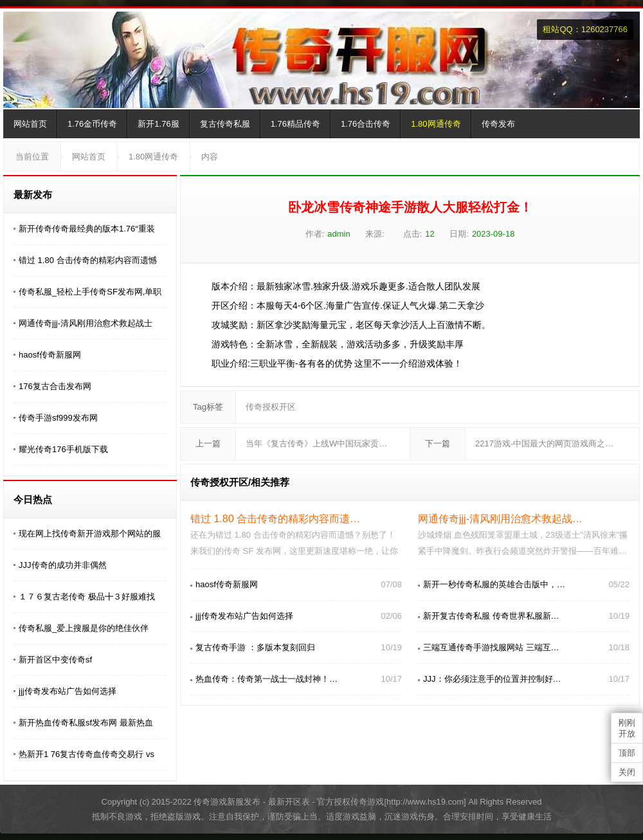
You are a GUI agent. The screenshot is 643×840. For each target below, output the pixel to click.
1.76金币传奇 (92, 124)
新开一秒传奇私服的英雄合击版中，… (494, 584)
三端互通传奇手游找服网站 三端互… (491, 647)
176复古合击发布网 (55, 386)
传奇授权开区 (271, 407)
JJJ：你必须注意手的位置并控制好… (492, 679)
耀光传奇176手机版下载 (63, 449)
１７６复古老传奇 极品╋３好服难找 (87, 597)
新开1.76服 (158, 124)
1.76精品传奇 (295, 124)
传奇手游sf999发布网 (58, 418)
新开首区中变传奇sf (55, 660)
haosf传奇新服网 (50, 355)
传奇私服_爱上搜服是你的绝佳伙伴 (84, 628)
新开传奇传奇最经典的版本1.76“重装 (87, 229)
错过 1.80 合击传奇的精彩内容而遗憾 (88, 260)
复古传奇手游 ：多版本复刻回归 (255, 647)
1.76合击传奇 (366, 124)
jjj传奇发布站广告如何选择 (68, 691)
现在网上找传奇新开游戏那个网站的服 (90, 534)
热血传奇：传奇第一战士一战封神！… (267, 679)
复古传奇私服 (225, 124)
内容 (210, 157)
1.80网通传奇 (436, 124)
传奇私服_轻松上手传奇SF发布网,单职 (90, 292)
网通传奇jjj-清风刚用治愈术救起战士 (86, 323)
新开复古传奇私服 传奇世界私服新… (491, 616)
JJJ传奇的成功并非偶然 (63, 565)
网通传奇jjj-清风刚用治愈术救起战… (500, 519)
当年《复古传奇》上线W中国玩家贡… (316, 443)
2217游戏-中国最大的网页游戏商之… (544, 443)
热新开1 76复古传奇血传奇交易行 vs (86, 754)
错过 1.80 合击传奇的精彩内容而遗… (275, 519)
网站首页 (30, 124)
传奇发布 (498, 124)
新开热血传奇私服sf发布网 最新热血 (86, 723)
